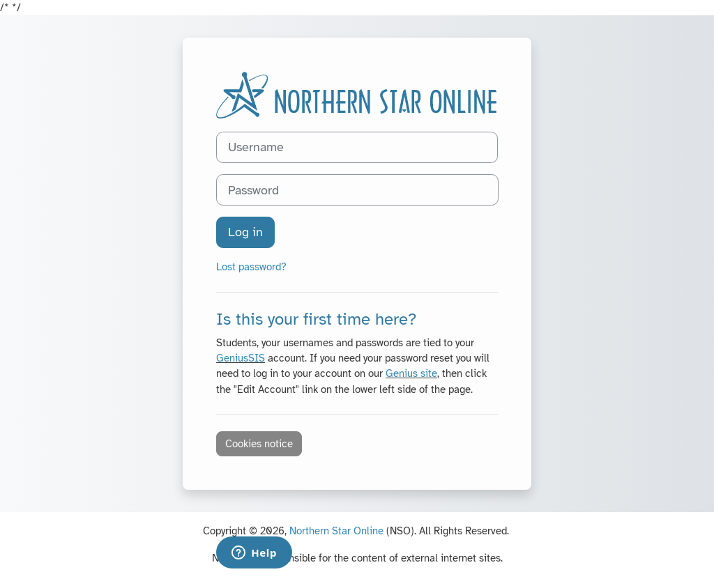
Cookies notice (259, 444)
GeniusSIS (241, 358)
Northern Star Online (336, 531)
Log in (245, 232)
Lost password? (251, 267)
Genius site (411, 373)
